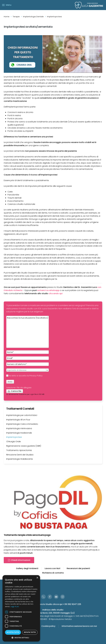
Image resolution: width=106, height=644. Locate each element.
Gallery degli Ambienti (27, 568)
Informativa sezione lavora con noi (79, 626)
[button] (21, 638)
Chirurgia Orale (14, 442)
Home (7, 17)
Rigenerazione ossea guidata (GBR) (24, 446)
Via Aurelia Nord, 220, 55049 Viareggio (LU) (53, 613)
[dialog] (21, 608)
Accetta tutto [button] (13, 632)
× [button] (37, 578)
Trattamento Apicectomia (19, 450)
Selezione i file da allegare (19, 388)
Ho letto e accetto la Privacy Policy (24, 376)
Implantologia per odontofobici (22, 415)
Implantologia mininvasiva (19, 428)
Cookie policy (48, 626)
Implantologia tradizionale (19, 433)
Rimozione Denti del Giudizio (20, 455)
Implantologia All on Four (18, 420)
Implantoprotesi (14, 437)
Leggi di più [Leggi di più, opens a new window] (15, 606)
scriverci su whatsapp (48, 290)
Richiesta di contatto (53, 573)
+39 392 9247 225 (72, 604)
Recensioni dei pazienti (78, 568)
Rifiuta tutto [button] (30, 632)
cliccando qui (56, 293)
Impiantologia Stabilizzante (20, 459)
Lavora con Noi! (52, 568)
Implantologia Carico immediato (22, 424)
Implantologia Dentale (33, 17)
